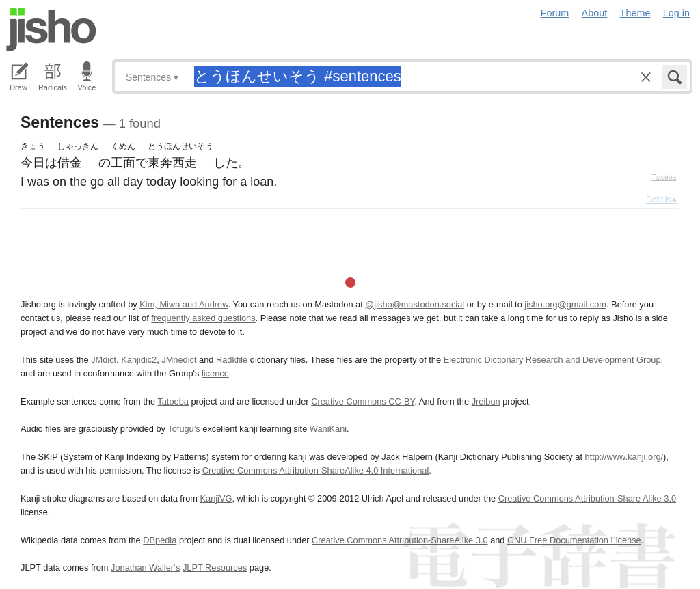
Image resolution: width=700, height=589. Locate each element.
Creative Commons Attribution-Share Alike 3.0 (587, 498)
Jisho (51, 29)
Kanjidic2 (139, 360)
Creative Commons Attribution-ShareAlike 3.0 (400, 540)
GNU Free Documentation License (574, 540)
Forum (555, 13)
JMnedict (179, 360)
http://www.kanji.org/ (624, 457)
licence (215, 373)
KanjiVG (216, 498)
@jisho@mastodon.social (415, 304)
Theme (635, 13)
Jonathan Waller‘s (145, 567)
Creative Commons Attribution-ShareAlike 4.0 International (315, 470)
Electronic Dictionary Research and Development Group (552, 360)
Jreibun (486, 401)
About (595, 13)
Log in (676, 13)
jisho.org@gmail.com (565, 304)
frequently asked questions (203, 318)
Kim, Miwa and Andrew (184, 304)
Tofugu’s (184, 429)
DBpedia (160, 540)
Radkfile (232, 360)
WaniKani (328, 429)
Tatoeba (664, 177)
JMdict (104, 360)
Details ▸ (662, 200)
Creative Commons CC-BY (363, 401)
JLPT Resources (215, 567)
